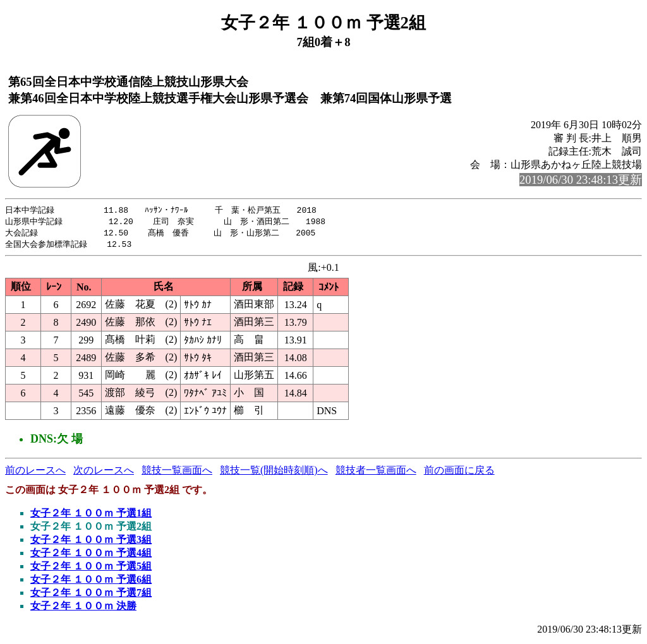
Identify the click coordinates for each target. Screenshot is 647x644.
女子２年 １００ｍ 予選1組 (91, 516)
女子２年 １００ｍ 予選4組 (91, 555)
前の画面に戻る (459, 473)
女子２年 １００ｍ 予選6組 (91, 582)
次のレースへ (104, 473)
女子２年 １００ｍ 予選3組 (91, 542)
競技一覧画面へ (177, 473)
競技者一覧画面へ (376, 473)
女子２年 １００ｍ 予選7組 (91, 595)
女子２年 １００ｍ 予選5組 (91, 569)
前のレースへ (35, 473)
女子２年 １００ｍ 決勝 (83, 608)
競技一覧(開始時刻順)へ (274, 473)
